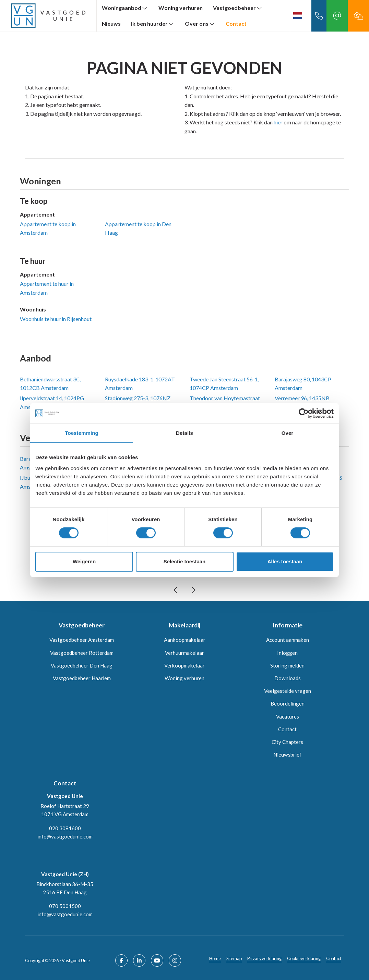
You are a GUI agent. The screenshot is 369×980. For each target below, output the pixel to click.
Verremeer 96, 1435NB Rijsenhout (302, 402)
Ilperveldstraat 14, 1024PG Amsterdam (52, 402)
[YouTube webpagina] (157, 960)
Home (215, 958)
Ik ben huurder (153, 23)
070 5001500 (65, 906)
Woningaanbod (125, 8)
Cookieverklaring (304, 958)
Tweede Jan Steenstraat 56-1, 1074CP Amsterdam (224, 384)
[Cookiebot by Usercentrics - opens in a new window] (304, 413)
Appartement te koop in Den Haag (138, 228)
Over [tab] (288, 433)
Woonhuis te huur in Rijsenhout (56, 319)
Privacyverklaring (264, 958)
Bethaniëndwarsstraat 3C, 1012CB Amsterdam (50, 384)
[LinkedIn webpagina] (139, 960)
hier (278, 122)
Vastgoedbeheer (238, 8)
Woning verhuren (181, 8)
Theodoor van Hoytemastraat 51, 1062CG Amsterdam (225, 402)
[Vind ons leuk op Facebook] (121, 960)
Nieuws (111, 23)
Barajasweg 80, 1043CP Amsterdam (303, 384)
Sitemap (234, 958)
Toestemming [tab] (82, 433)
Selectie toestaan (185, 561)
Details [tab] (184, 433)
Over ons (200, 23)
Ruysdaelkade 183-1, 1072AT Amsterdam (140, 384)
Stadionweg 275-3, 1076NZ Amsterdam (138, 402)
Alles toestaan (285, 561)
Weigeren (84, 561)
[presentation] (176, 590)
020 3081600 (65, 828)
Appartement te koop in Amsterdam (48, 228)
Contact (236, 23)
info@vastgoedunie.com (65, 836)
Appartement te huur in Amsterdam (47, 288)
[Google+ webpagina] (175, 960)
